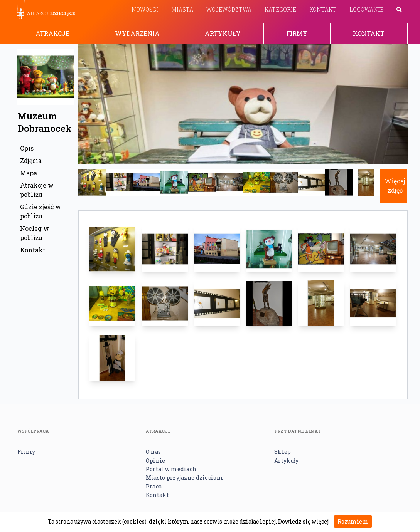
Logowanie (366, 9)
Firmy (297, 33)
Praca (154, 486)
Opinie (156, 461)
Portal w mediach (171, 469)
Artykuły (223, 33)
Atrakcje (52, 33)
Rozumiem (353, 521)
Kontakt (323, 9)
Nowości (145, 9)
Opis (27, 148)
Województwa (229, 9)
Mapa (29, 173)
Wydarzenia (137, 33)
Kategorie (280, 9)
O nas (153, 452)
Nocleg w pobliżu (35, 233)
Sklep (283, 452)
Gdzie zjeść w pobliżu (40, 211)
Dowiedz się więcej (303, 521)
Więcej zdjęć (395, 185)
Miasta (182, 9)
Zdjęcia (31, 160)
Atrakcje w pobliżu (37, 190)
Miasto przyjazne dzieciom (184, 477)
